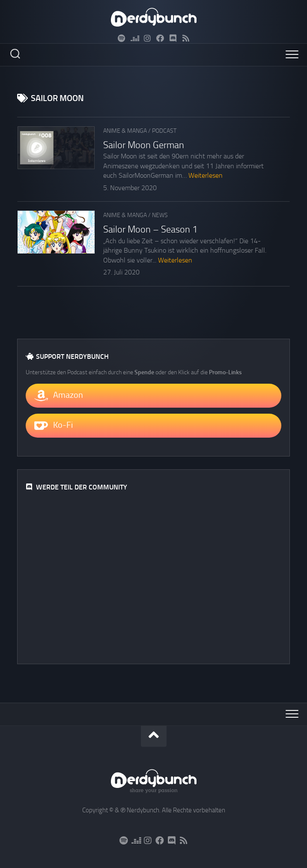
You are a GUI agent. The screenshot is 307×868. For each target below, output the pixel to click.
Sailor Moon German (144, 145)
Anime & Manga (125, 131)
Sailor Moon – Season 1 (150, 230)
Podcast (164, 131)
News (160, 215)
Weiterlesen (206, 175)
